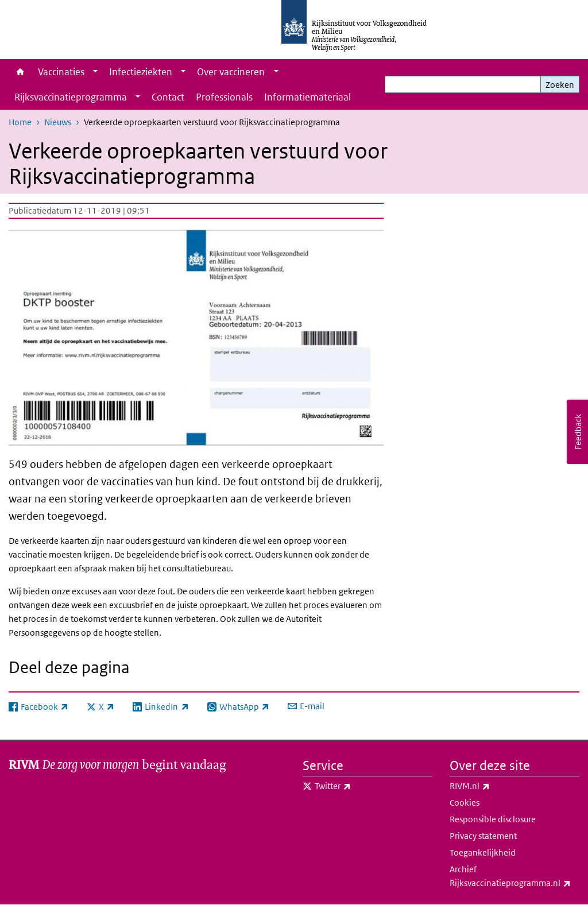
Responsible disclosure (493, 819)
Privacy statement (483, 836)
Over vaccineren (231, 72)
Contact (168, 97)
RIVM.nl (495, 786)
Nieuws (58, 122)
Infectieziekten (141, 72)
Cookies (465, 802)
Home (20, 72)
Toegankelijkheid (483, 852)
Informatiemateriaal (307, 97)
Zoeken (560, 85)
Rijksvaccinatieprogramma (71, 97)
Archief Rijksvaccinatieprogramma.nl (514, 877)
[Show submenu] (95, 72)
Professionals (224, 97)
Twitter (358, 786)
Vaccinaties (61, 72)
